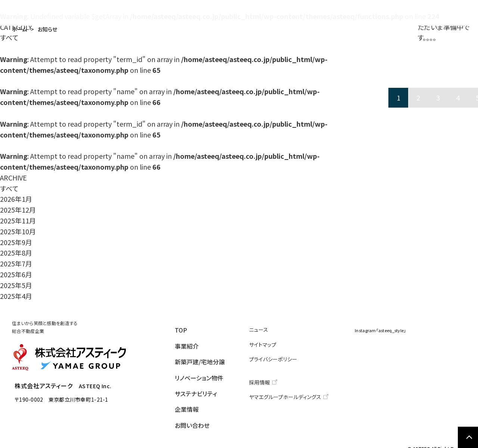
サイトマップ (271, 343)
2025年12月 (18, 210)
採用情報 (269, 378)
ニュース (268, 329)
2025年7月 (16, 263)
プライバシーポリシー (280, 356)
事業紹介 (175, 13)
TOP (144, 13)
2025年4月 (16, 296)
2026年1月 (16, 199)
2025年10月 (18, 231)
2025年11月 (18, 220)
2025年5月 (16, 285)
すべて (9, 188)
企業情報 (394, 13)
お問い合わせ (439, 13)
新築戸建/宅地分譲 (224, 13)
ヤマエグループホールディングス (290, 392)
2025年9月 (16, 242)
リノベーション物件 (288, 13)
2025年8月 (16, 253)
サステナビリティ (345, 13)
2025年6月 (16, 274)
